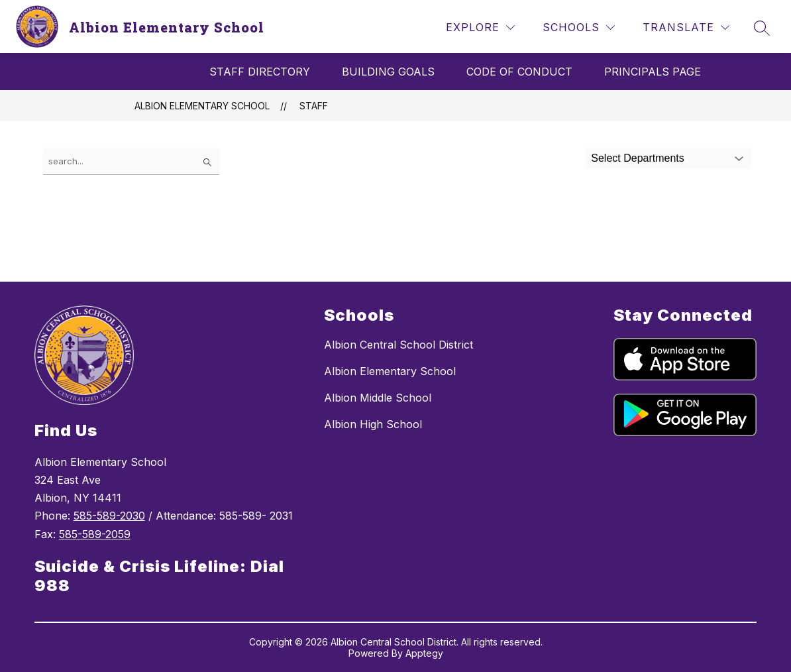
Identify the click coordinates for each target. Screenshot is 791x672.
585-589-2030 (109, 516)
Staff (314, 106)
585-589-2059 (95, 534)
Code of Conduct (519, 72)
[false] (131, 161)
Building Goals (388, 72)
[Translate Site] (686, 28)
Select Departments (638, 158)
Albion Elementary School (202, 106)
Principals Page (653, 72)
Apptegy (424, 653)
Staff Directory (260, 72)
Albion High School (373, 424)
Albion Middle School (378, 398)
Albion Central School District (398, 345)
